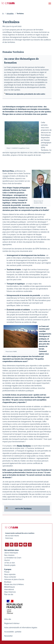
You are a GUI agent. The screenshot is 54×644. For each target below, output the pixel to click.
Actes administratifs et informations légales (21, 628)
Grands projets (10, 565)
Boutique (8, 582)
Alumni (7, 560)
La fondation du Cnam (13, 558)
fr (3, 14)
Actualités (10, 14)
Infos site (8, 619)
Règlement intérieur (12, 623)
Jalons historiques (11, 553)
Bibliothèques (10, 587)
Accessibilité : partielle (13, 632)
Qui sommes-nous (11, 550)
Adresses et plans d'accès (14, 579)
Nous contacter (10, 577)
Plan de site (9, 594)
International (9, 589)
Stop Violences (10, 592)
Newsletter (8, 636)
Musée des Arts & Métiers (14, 584)
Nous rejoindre (10, 574)
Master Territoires (24, 446)
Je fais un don (10, 563)
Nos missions (9, 555)
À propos (8, 569)
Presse (7, 572)
